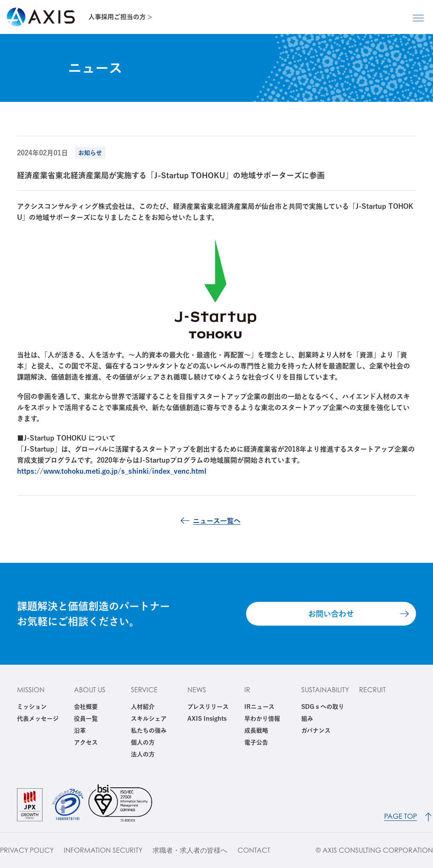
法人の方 (143, 754)
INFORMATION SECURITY (103, 850)
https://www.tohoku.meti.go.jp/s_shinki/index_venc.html (112, 471)
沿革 (80, 730)
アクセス (86, 742)
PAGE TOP (400, 816)
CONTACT (254, 850)
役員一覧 (86, 719)
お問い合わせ (331, 614)
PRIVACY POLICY (27, 850)
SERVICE (144, 690)
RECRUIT (372, 690)
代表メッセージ (38, 719)
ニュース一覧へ (217, 521)
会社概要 (86, 707)
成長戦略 (256, 730)
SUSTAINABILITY (325, 690)
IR (247, 690)
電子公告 (256, 742)
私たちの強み (149, 730)
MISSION (31, 690)
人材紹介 (143, 707)
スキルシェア (149, 719)
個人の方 (143, 742)
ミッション (32, 707)
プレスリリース (208, 707)
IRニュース (259, 707)
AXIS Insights (207, 719)
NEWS (197, 690)
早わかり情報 (262, 719)
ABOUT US (90, 690)
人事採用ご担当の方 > (120, 17)
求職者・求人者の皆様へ (190, 850)
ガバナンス (316, 730)
